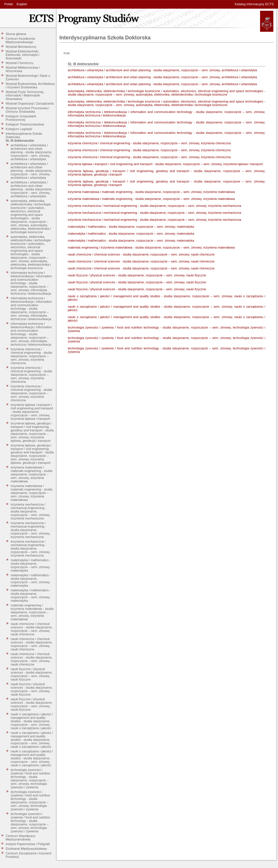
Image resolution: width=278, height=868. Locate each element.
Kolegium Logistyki (19, 129)
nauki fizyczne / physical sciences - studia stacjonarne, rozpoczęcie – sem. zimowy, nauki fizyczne (32, 674)
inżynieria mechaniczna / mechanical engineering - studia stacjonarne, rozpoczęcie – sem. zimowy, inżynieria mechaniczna (31, 511)
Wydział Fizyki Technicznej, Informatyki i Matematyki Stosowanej (25, 95)
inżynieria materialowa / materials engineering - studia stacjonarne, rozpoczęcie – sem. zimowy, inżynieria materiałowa (32, 474)
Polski (9, 4)
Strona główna (16, 34)
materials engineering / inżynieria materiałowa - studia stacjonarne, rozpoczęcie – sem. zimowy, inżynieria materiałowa (32, 612)
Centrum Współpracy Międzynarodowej (21, 838)
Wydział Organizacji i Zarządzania (30, 103)
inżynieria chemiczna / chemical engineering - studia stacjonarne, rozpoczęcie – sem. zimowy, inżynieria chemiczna (31, 356)
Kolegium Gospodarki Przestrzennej (21, 118)
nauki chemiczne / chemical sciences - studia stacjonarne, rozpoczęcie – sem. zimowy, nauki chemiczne (32, 629)
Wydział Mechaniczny (21, 47)
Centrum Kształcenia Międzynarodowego (21, 40)
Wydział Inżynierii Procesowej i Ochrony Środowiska (28, 110)
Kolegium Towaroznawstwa (25, 124)
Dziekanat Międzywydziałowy (26, 849)
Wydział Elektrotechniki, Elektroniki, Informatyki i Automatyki (23, 55)
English (22, 4)
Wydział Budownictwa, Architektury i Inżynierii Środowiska (30, 85)
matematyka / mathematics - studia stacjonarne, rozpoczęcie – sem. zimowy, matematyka (31, 565)
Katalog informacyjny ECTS (254, 4)
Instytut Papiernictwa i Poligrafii (28, 844)
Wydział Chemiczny (20, 63)
